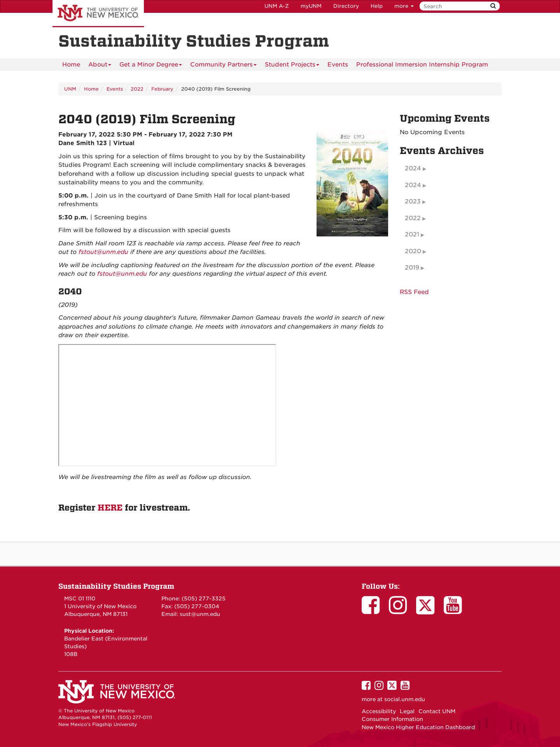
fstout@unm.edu (103, 252)
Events (338, 65)
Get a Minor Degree (151, 66)
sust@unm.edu (200, 614)
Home (71, 65)
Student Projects (292, 66)
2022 (137, 89)
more (404, 6)
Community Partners (223, 66)
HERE (110, 508)
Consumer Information (392, 719)
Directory (346, 6)
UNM (70, 89)
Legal (407, 711)
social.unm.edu (405, 699)
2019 (412, 268)
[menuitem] (71, 65)
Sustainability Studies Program (116, 586)
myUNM (311, 6)
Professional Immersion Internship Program (422, 65)
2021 (412, 234)
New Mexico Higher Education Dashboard (418, 727)
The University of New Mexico (98, 14)
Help (377, 6)
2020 (413, 251)
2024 (413, 168)
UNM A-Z (277, 6)
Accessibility (379, 711)
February (162, 89)
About (100, 66)
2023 (413, 201)
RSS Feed (414, 292)
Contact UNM (437, 711)
